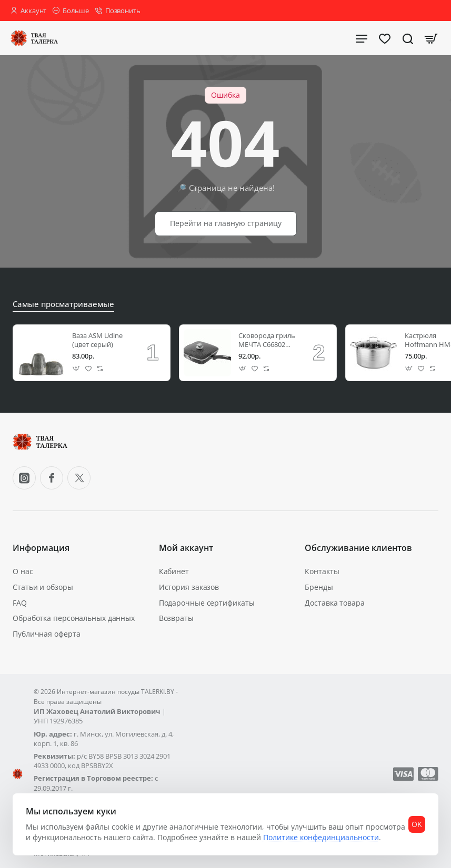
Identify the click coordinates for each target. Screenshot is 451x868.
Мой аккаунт (186, 553)
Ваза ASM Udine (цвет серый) (97, 344)
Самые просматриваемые (61, 309)
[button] (77, 373)
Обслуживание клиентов (358, 553)
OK (413, 815)
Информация (41, 553)
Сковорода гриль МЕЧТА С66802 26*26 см (267, 345)
